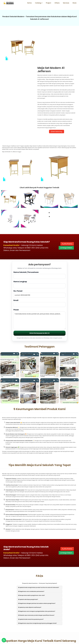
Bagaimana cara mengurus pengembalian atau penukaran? (37, 583)
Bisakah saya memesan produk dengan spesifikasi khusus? (36, 587)
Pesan (39, 290)
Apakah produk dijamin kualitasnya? (30, 579)
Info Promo (67, 215)
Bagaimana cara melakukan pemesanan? (31, 563)
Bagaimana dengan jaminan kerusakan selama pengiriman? (37, 575)
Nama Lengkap (39, 256)
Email (39, 274)
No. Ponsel (39, 265)
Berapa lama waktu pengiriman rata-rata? (31, 567)
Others (57, 3)
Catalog (38, 3)
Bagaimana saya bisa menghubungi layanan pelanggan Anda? (37, 595)
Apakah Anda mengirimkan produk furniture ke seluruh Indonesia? (39, 559)
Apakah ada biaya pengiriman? (28, 571)
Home (29, 3)
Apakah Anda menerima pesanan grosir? (31, 591)
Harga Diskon (66, 219)
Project (49, 3)
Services (66, 3)
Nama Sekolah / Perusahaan (39, 246)
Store (74, 3)
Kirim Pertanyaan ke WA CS (39, 305)
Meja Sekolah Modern (42, 642)
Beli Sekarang (58, 103)
